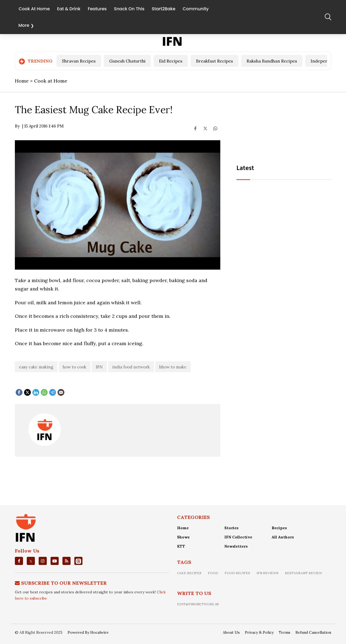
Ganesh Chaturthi (127, 61)
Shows (183, 537)
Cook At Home (34, 9)
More (24, 25)
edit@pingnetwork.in (198, 604)
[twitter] (31, 561)
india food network (131, 367)
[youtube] (55, 561)
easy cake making (36, 367)
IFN (99, 367)
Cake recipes (189, 573)
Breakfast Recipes (214, 61)
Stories (231, 528)
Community (196, 9)
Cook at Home (51, 81)
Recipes (279, 528)
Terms (285, 632)
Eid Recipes (171, 61)
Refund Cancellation (313, 632)
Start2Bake (163, 9)
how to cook (74, 367)
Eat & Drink (69, 9)
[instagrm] (43, 561)
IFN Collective (238, 537)
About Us (231, 632)
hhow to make (173, 367)
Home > (24, 81)
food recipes (237, 573)
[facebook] (19, 561)
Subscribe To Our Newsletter (64, 583)
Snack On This (129, 9)
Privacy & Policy (259, 632)
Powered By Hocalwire (88, 632)
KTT (181, 546)
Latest (245, 168)
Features (97, 9)
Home (183, 528)
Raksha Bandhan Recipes (272, 61)
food (213, 573)
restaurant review (304, 573)
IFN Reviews (267, 573)
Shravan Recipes (79, 61)
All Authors (283, 537)
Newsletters (236, 546)
